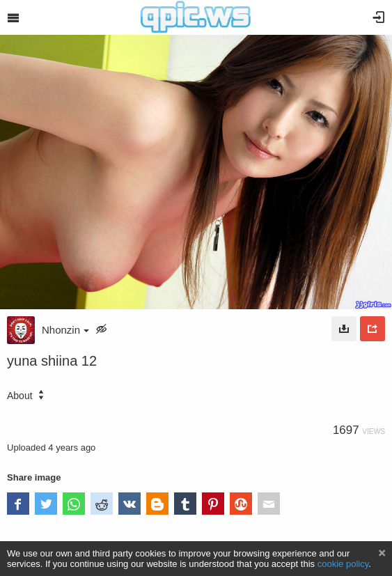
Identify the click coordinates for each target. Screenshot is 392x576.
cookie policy (343, 564)
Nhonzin (65, 330)
